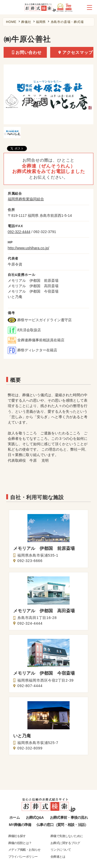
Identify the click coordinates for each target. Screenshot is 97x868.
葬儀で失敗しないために (67, 836)
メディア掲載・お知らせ (24, 850)
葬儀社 (26, 22)
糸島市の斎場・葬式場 (67, 22)
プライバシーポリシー (23, 857)
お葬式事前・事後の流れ (69, 817)
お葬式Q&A (35, 817)
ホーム (14, 817)
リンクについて (61, 850)
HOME (11, 22)
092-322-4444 (19, 232)
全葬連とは (58, 857)
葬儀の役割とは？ (20, 843)
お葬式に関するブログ (65, 843)
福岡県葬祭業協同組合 (26, 199)
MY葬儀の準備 (20, 825)
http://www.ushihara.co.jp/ (28, 248)
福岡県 (41, 22)
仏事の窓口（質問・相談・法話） (62, 825)
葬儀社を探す (17, 836)
